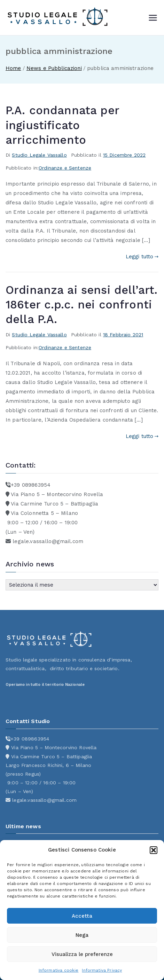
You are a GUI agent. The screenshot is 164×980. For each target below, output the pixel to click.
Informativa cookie (59, 970)
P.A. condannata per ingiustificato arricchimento (62, 125)
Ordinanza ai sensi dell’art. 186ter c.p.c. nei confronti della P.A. (81, 305)
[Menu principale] (153, 18)
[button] (154, 850)
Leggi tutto (142, 257)
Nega (82, 935)
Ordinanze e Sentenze (65, 168)
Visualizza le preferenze (82, 954)
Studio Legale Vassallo (39, 155)
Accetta (82, 916)
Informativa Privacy (102, 970)
